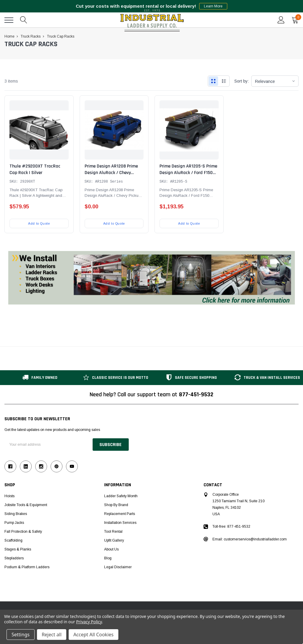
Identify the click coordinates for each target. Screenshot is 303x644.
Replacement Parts (120, 514)
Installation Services (120, 523)
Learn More (213, 6)
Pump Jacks (14, 523)
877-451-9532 (196, 395)
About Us (111, 549)
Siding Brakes (16, 514)
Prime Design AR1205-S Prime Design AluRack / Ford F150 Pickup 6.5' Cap (188, 173)
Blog (108, 558)
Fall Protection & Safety (23, 532)
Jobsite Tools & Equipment (26, 505)
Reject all (52, 635)
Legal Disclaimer (118, 567)
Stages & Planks (18, 549)
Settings (21, 635)
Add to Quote (39, 223)
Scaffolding (13, 540)
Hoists (9, 496)
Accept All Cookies (94, 635)
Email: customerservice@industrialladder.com (250, 539)
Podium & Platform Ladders (27, 567)
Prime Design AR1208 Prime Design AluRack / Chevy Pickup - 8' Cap (111, 173)
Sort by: (242, 81)
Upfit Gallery (114, 540)
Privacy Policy (89, 622)
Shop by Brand (116, 505)
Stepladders (14, 558)
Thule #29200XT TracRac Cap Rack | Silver (35, 169)
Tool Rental (113, 532)
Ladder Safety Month (121, 496)
